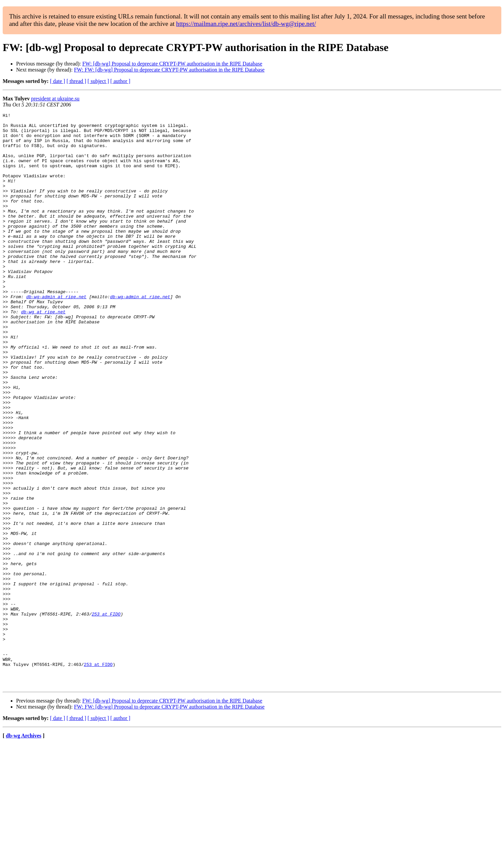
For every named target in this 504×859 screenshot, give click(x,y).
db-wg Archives (23, 850)
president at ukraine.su (55, 99)
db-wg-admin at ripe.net (56, 334)
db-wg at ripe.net (43, 352)
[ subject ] (98, 81)
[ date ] (58, 81)
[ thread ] (76, 81)
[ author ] (120, 81)
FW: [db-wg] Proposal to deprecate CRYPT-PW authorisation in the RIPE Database (172, 64)
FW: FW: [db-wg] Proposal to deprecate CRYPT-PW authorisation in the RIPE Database (169, 70)
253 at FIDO (106, 715)
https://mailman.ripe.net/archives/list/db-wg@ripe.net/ (246, 24)
